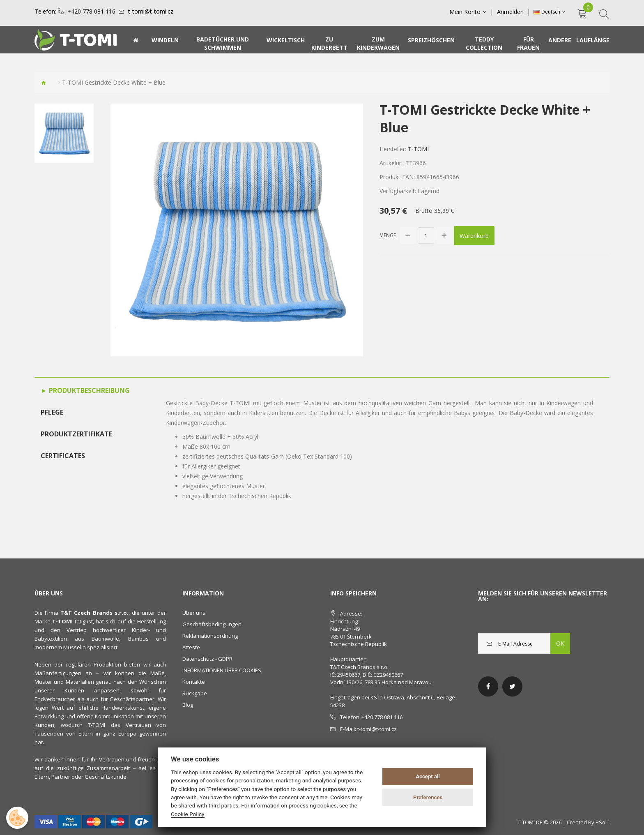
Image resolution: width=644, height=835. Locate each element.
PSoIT (603, 822)
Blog (188, 705)
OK (560, 643)
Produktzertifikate (76, 434)
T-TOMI (418, 149)
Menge (388, 235)
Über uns (194, 613)
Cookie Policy (188, 814)
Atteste (191, 647)
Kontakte (194, 682)
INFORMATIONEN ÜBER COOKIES (222, 670)
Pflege (52, 412)
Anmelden (510, 12)
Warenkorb (474, 236)
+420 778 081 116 (91, 12)
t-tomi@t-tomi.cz (151, 12)
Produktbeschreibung (89, 390)
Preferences (428, 797)
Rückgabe (195, 693)
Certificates (63, 456)
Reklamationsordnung (210, 636)
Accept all (428, 776)
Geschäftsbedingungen (212, 624)
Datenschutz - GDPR (207, 659)
